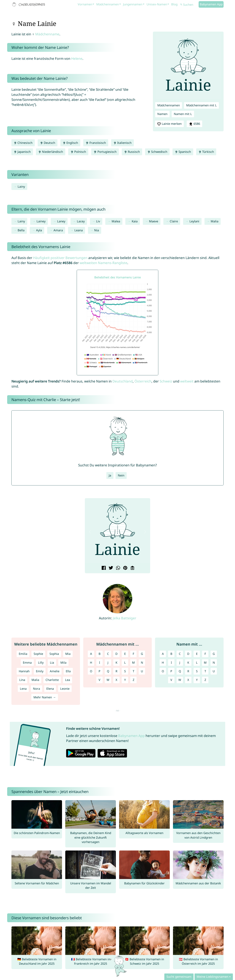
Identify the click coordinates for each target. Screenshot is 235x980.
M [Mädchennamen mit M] (133, 663)
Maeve (154, 221)
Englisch (70, 143)
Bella (21, 230)
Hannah (24, 671)
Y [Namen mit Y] (197, 680)
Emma (27, 663)
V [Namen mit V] (171, 680)
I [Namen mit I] (171, 663)
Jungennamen (133, 4)
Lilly (41, 663)
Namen (162, 114)
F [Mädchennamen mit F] (133, 654)
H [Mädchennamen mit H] (91, 663)
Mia (68, 654)
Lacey (81, 221)
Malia (215, 221)
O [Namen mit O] (163, 671)
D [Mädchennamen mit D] (116, 654)
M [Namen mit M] (205, 663)
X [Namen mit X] (188, 680)
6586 (194, 124)
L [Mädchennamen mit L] (125, 663)
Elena (50, 689)
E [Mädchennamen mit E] (125, 654)
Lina (22, 680)
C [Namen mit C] (180, 654)
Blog (174, 4)
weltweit (187, 381)
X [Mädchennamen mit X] (116, 680)
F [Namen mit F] (205, 654)
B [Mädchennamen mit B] (100, 654)
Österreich (143, 381)
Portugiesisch (105, 152)
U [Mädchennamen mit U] (142, 671)
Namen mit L (183, 114)
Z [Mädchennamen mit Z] (133, 680)
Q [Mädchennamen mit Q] (108, 671)
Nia (97, 230)
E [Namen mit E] (197, 654)
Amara (58, 230)
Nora (36, 689)
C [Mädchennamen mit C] (108, 654)
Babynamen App (211, 4)
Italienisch (122, 143)
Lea (68, 680)
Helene (77, 58)
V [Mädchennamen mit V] (99, 680)
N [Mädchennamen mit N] (142, 663)
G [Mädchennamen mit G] (142, 654)
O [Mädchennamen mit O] (91, 671)
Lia (52, 663)
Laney (61, 221)
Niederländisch (51, 152)
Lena (23, 689)
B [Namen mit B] (171, 654)
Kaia (135, 221)
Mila (63, 663)
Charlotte (52, 680)
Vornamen (85, 4)
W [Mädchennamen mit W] (108, 680)
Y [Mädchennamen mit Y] (125, 680)
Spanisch (183, 152)
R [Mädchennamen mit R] (116, 671)
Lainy (21, 187)
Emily (40, 671)
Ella (68, 671)
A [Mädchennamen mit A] (91, 654)
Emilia (23, 654)
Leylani (194, 221)
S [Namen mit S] (197, 671)
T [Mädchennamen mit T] (133, 671)
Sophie (38, 654)
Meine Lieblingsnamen (212, 977)
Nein (121, 475)
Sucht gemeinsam (179, 977)
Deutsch (48, 143)
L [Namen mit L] (197, 663)
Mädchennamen (108, 4)
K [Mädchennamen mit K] (116, 663)
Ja (110, 475)
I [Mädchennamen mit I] (100, 663)
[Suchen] (189, 5)
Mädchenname (47, 34)
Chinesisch (23, 143)
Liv (98, 221)
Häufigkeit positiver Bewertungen (60, 258)
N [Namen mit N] (214, 663)
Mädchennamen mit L (201, 105)
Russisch (132, 152)
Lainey (41, 221)
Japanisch (22, 152)
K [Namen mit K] (188, 663)
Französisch (96, 143)
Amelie (55, 671)
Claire (174, 221)
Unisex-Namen (157, 4)
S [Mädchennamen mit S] (125, 671)
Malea (116, 221)
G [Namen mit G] (214, 654)
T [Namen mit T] (205, 671)
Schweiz (166, 381)
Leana (79, 230)
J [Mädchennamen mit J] (108, 663)
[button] (90, 532)
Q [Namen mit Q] (180, 671)
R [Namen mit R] (188, 671)
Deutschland (123, 381)
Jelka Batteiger (125, 618)
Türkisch (206, 152)
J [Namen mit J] (180, 663)
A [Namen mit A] (163, 654)
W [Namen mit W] (180, 680)
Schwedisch (157, 152)
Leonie (65, 689)
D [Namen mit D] (188, 654)
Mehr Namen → (45, 697)
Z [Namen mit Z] (205, 680)
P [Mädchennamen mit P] (99, 671)
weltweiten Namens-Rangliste (103, 263)
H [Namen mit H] (163, 663)
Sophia (54, 654)
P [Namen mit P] (171, 671)
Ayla (39, 230)
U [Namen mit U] (214, 671)
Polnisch (78, 152)
